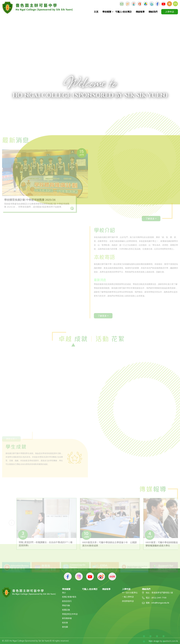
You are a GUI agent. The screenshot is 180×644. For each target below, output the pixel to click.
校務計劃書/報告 (69, 597)
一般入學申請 (128, 597)
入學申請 (170, 12)
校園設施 (66, 610)
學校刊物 (66, 606)
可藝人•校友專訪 (123, 12)
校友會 (65, 623)
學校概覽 (107, 12)
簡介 (64, 593)
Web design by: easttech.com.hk (163, 641)
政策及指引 (67, 601)
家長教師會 (67, 618)
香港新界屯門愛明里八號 (162, 593)
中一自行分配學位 (130, 593)
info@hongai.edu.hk (160, 603)
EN (175, 4)
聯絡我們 (153, 12)
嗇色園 (65, 627)
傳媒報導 (140, 12)
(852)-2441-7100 (159, 598)
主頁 (96, 12)
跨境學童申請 (128, 601)
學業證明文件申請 (70, 614)
